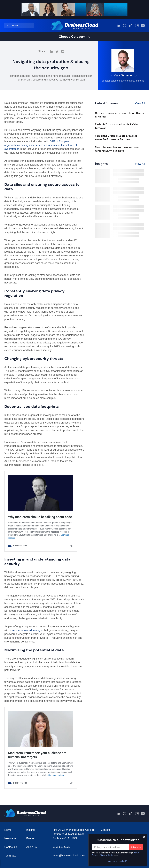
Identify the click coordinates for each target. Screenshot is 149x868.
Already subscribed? (118, 861)
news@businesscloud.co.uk (69, 855)
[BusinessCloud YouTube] (143, 25)
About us (32, 847)
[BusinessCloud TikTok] (131, 25)
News (8, 830)
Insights (31, 830)
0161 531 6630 (61, 847)
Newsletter (11, 838)
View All (140, 103)
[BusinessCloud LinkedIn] (118, 25)
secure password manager (27, 630)
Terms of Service (107, 855)
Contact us (11, 847)
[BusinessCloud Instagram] (137, 25)
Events (30, 838)
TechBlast (10, 856)
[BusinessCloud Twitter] (125, 25)
